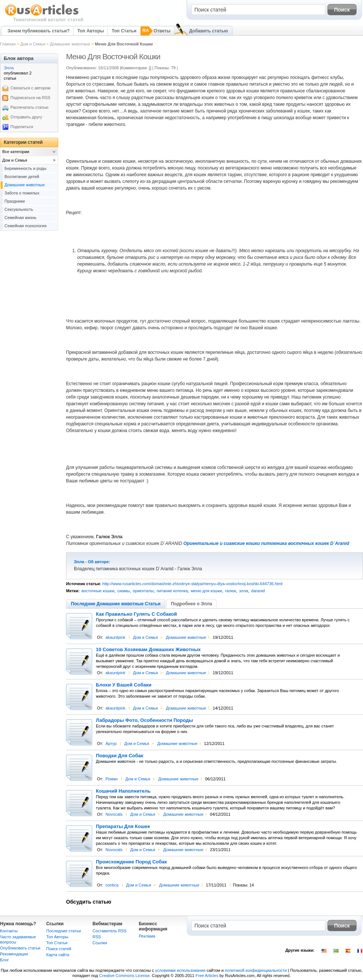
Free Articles (207, 976)
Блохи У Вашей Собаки (124, 685)
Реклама (147, 936)
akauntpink (115, 637)
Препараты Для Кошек (123, 827)
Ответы (162, 31)
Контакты (9, 931)
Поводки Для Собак (120, 756)
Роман (112, 779)
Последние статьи (64, 931)
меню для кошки (206, 591)
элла (244, 591)
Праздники (15, 201)
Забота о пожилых (22, 193)
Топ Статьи (124, 31)
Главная (8, 44)
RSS (97, 937)
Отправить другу (26, 117)
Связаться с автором (30, 88)
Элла (79, 562)
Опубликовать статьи (20, 948)
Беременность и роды (25, 168)
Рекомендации (14, 954)
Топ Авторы (90, 31)
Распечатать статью (29, 107)
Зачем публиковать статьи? (38, 31)
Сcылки (100, 943)
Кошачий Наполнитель (123, 791)
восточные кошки (98, 591)
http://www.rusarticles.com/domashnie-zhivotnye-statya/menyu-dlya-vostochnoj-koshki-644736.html (192, 584)
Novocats (114, 814)
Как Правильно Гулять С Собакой (136, 614)
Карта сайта (58, 955)
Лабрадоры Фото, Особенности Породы (144, 720)
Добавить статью (209, 31)
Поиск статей (59, 949)
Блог (4, 960)
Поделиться (22, 127)
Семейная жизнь (20, 218)
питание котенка (172, 591)
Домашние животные (70, 44)
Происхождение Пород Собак (131, 862)
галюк (230, 591)
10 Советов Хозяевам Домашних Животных (148, 650)
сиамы (123, 591)
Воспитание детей (22, 177)
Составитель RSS (109, 931)
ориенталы (143, 591)
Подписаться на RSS (30, 98)
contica (112, 885)
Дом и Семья (33, 44)
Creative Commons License (124, 976)
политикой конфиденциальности (256, 970)
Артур (111, 743)
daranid (258, 591)
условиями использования (180, 970)
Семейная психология (26, 226)
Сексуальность (19, 209)
